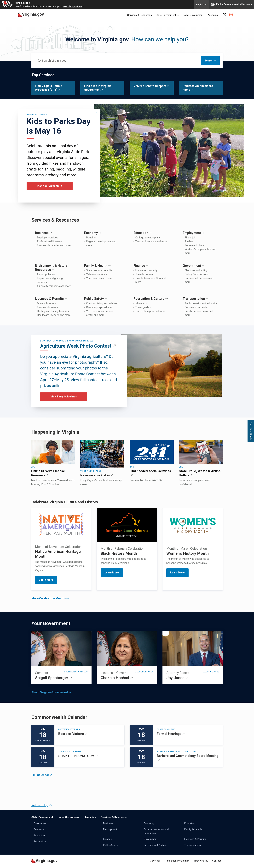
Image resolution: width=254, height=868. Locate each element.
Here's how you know (72, 6)
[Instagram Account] (231, 15)
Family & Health (193, 829)
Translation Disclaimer (177, 861)
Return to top (40, 805)
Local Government (193, 15)
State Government (42, 817)
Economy (149, 823)
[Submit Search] (210, 61)
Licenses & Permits (195, 839)
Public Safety (110, 845)
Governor (155, 861)
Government (41, 823)
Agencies (213, 15)
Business (39, 829)
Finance (107, 839)
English (201, 5)
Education (39, 835)
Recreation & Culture (155, 845)
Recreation (40, 841)
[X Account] (225, 15)
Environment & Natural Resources (156, 831)
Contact (217, 861)
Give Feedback (251, 431)
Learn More (112, 573)
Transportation (193, 845)
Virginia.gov (23, 3)
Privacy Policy (201, 861)
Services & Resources (140, 15)
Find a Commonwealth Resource (231, 5)
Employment (110, 829)
